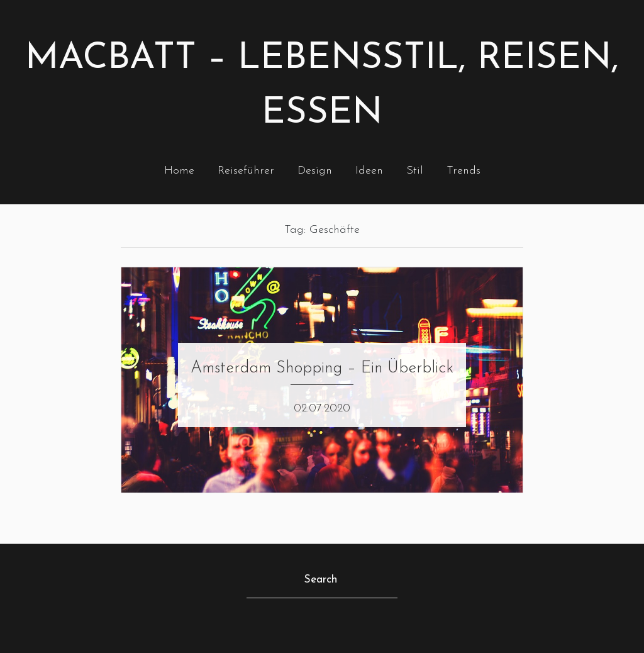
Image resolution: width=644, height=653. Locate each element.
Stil (415, 171)
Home (179, 171)
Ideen (369, 171)
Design (315, 171)
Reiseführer (246, 171)
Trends (464, 171)
